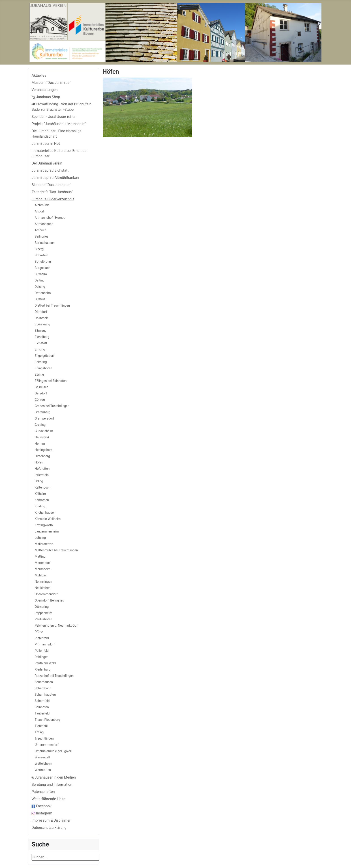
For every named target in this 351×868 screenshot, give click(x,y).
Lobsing (40, 538)
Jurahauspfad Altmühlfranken (55, 178)
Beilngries (42, 236)
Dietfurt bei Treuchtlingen (52, 305)
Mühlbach (42, 575)
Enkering (41, 362)
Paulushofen (43, 619)
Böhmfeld (41, 255)
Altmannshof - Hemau (50, 218)
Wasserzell (42, 757)
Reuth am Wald (45, 663)
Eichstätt (41, 343)
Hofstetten (42, 469)
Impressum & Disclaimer (51, 820)
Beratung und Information (52, 785)
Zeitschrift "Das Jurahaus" (52, 192)
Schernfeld (42, 701)
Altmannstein (44, 224)
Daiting (40, 280)
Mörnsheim (43, 569)
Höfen (39, 462)
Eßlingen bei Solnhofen (51, 381)
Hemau (40, 444)
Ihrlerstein (42, 475)
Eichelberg (42, 337)
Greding (40, 425)
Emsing (40, 349)
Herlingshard (44, 450)
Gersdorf (41, 393)
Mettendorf (43, 563)
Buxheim (41, 274)
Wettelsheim (43, 764)
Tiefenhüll (42, 726)
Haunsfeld (42, 437)
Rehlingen (42, 657)
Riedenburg (43, 669)
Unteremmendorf (47, 745)
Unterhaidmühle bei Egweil (53, 751)
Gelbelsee (42, 387)
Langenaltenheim (47, 531)
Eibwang (41, 331)
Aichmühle (42, 205)
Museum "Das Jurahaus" (51, 83)
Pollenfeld (42, 651)
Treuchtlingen (44, 738)
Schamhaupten (45, 695)
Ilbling (39, 481)
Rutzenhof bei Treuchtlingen (54, 676)
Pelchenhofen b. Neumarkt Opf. (57, 626)
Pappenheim (43, 613)
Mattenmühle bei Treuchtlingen (56, 550)
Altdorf (40, 211)
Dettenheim (43, 293)
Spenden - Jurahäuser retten (54, 117)
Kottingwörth (44, 525)
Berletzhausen (45, 243)
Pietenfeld (42, 638)
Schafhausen (44, 682)
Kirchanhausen (45, 513)
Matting (40, 556)
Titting (39, 732)
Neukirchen (43, 588)
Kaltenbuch (43, 487)
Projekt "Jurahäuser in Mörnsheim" (59, 124)
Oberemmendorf (46, 594)
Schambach (43, 688)
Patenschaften (43, 792)
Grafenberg (42, 412)
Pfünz (39, 632)
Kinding (40, 506)
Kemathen (42, 500)
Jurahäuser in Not (46, 144)
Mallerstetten (44, 544)
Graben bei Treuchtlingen (52, 406)
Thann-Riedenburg (47, 720)
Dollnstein (42, 318)
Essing (39, 374)
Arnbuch (41, 230)
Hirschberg (42, 456)
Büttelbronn (43, 262)
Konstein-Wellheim (48, 519)
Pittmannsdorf (45, 644)
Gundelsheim (44, 431)
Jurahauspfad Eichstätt (50, 170)
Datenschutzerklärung (49, 828)
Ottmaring (42, 607)
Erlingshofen (43, 368)
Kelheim (40, 494)
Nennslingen (43, 582)
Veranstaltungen (45, 90)
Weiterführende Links (48, 799)
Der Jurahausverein (47, 163)
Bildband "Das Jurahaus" (51, 185)
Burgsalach (43, 268)
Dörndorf (41, 312)
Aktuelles (39, 75)
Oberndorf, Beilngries (49, 600)
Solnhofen (42, 707)
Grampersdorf (44, 418)
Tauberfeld (42, 713)
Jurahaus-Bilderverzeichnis (53, 199)
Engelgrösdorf (45, 356)
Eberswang (42, 324)
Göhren (40, 400)
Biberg (39, 249)
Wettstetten (43, 770)
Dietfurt (40, 299)
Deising (40, 287)
